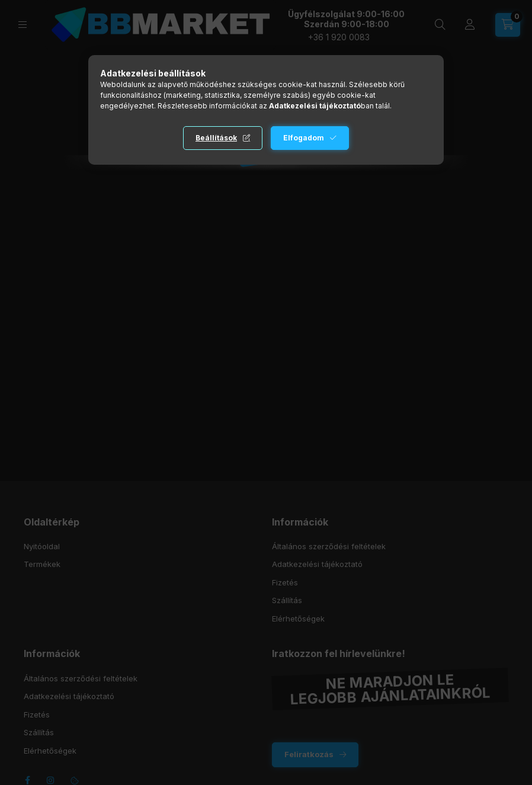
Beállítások (216, 138)
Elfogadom (304, 138)
